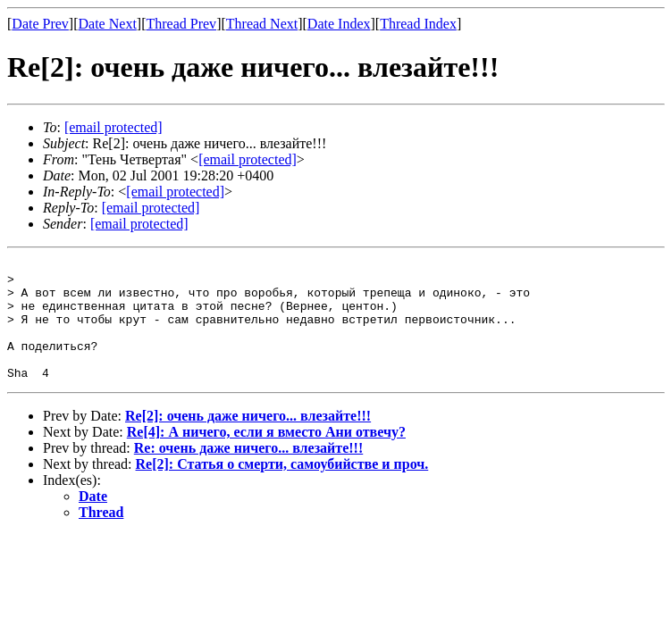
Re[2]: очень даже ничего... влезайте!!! (248, 440)
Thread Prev (181, 24)
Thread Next (262, 24)
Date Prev (40, 24)
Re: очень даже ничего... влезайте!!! (249, 472)
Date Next (108, 24)
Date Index (339, 24)
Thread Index (418, 24)
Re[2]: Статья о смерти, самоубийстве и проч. (282, 488)
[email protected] (175, 192)
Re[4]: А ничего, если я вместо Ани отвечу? (266, 456)
